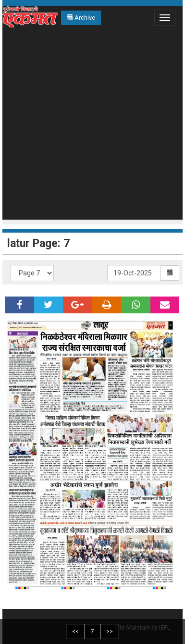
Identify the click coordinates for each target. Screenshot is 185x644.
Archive (81, 18)
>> (110, 631)
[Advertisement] (90, 125)
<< (75, 631)
